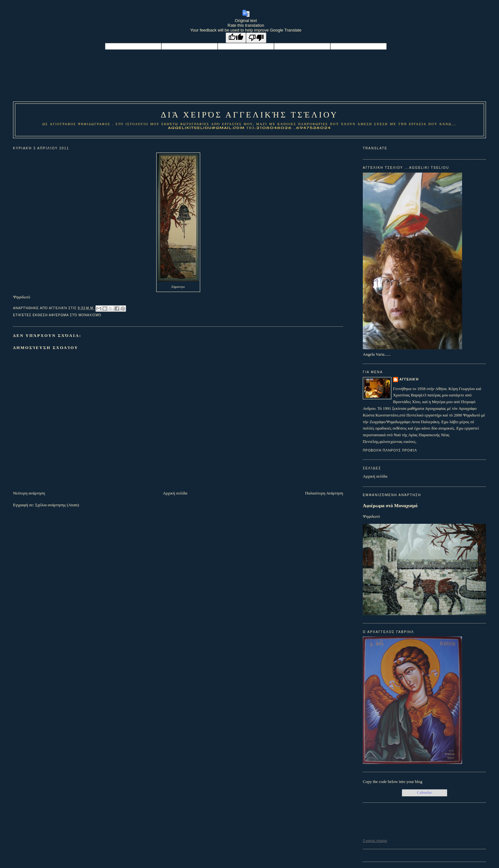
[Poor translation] (256, 38)
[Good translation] (236, 38)
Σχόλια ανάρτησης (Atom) (57, 505)
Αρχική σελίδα (175, 493)
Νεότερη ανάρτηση (29, 493)
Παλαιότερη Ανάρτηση (324, 493)
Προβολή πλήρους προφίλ (390, 450)
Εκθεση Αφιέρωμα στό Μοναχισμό (67, 315)
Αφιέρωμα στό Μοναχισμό (390, 505)
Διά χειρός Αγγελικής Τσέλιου (250, 115)
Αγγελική (409, 379)
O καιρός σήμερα (375, 841)
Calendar (425, 793)
